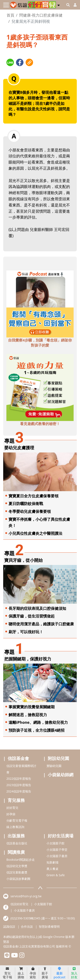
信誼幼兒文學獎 (17, 866)
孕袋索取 (33, 973)
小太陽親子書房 (57, 856)
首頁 (10, 15)
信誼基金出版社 (17, 843)
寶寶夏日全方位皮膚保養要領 (33, 496)
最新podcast (59, 973)
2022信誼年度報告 (19, 779)
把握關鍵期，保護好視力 (28, 659)
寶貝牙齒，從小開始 (23, 560)
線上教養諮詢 (15, 827)
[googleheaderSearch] (68, 5)
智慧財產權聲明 (49, 927)
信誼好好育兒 (19, 904)
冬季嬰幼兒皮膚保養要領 (30, 511)
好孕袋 (11, 814)
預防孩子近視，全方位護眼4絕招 (36, 730)
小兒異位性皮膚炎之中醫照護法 (35, 533)
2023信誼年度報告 (19, 785)
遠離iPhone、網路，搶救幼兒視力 (38, 722)
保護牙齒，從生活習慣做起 (32, 616)
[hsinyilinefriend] (7, 956)
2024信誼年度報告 (19, 791)
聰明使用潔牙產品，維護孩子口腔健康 (41, 624)
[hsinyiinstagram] (22, 956)
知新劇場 (52, 862)
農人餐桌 (52, 869)
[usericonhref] (73, 5)
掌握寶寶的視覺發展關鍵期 (32, 707)
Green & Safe (56, 875)
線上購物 (21, 973)
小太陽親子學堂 (57, 850)
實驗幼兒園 (54, 766)
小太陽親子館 (55, 843)
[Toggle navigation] (6, 5)
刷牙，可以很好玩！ (26, 632)
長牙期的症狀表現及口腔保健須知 (37, 608)
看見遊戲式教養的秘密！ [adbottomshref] (40, 424)
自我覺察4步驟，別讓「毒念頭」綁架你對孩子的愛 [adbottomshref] (40, 343)
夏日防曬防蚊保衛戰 (26, 504)
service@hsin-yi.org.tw (26, 896)
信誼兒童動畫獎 (17, 872)
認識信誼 (9, 927)
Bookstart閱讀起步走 (21, 860)
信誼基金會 (18, 758)
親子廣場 (45, 973)
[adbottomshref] (40, 304)
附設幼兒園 (58, 758)
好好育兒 (12, 808)
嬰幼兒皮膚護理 (19, 448)
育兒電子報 (7, 973)
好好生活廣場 (61, 836)
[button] (59, 4)
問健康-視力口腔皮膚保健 (41, 15)
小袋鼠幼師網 (61, 775)
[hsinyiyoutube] (14, 956)
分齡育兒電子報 (17, 820)
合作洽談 (27, 927)
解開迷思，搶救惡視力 (28, 715)
